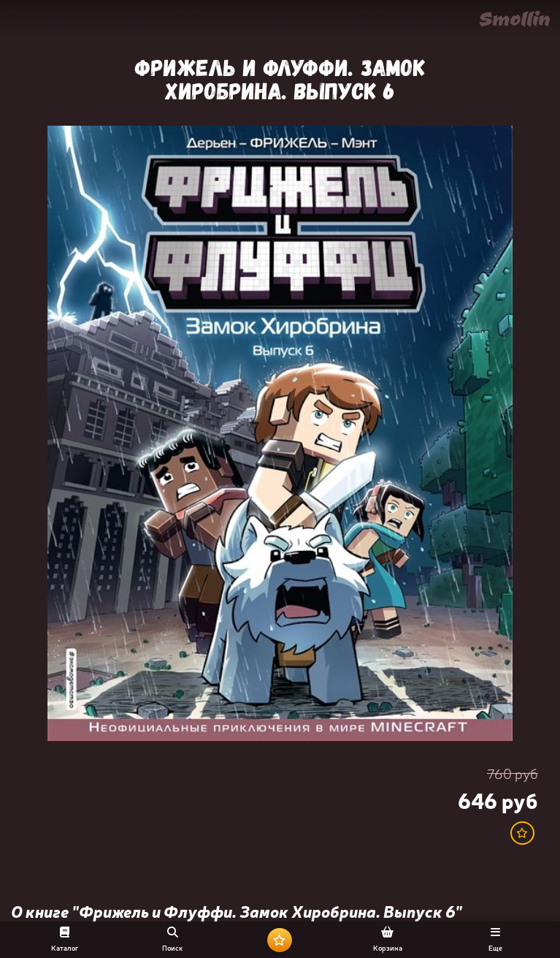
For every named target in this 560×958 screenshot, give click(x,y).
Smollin (514, 18)
